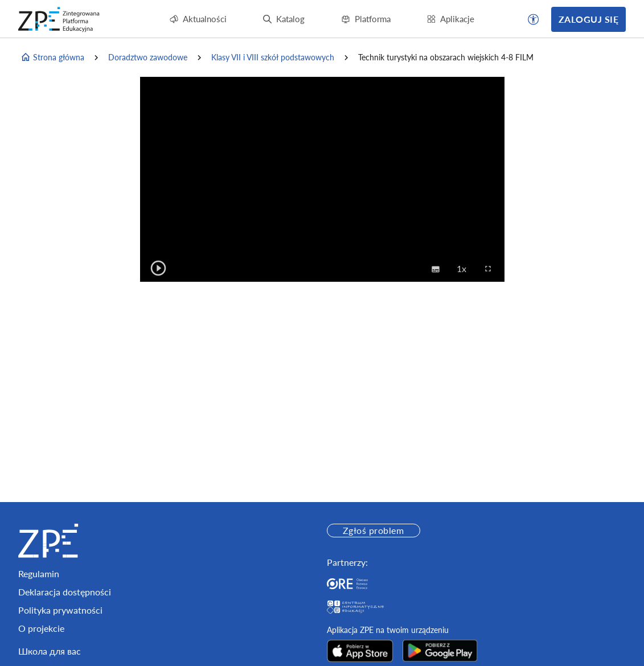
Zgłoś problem (373, 530)
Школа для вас (50, 651)
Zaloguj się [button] (588, 19)
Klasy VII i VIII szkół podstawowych (273, 57)
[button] (534, 19)
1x (465, 268)
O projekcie (41, 628)
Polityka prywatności (60, 610)
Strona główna (52, 57)
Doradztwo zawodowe (148, 57)
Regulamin (39, 573)
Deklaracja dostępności (65, 592)
